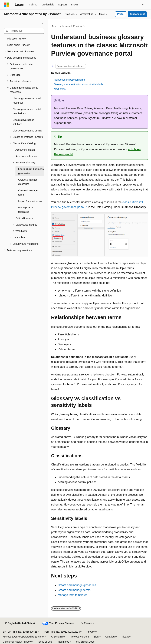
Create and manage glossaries (77, 585)
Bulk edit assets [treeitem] (24, 218)
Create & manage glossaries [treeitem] (28, 182)
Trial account (137, 14)
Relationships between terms (70, 80)
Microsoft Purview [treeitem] (17, 39)
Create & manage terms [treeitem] (28, 193)
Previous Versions (80, 637)
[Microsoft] (6, 5)
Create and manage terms (74, 590)
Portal (121, 14)
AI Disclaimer (58, 637)
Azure (55, 26)
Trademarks (63, 642)
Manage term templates (73, 595)
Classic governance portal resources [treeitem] (27, 101)
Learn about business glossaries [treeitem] (31, 171)
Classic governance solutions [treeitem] (23, 122)
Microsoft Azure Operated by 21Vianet (24, 637)
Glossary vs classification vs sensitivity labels (78, 84)
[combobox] (24, 31)
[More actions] (145, 26)
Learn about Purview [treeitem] (18, 45)
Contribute (111, 637)
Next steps (60, 89)
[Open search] (143, 5)
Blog (96, 637)
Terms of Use (45, 642)
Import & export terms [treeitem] (30, 201)
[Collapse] (43, 24)
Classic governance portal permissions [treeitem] (27, 111)
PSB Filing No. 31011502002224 (62, 632)
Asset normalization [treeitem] (26, 156)
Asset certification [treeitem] (25, 150)
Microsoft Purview (72, 26)
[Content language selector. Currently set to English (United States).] (20, 623)
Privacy (91, 632)
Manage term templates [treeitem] (25, 210)
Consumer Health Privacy (17, 642)
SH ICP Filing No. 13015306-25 (20, 632)
